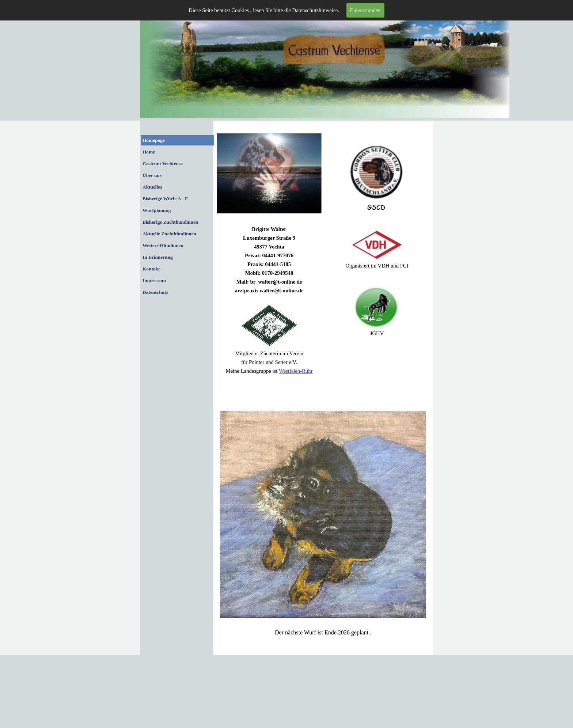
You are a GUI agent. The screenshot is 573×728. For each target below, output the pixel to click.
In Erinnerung (158, 257)
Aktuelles (152, 187)
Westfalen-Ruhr (296, 371)
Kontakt (151, 269)
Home (149, 152)
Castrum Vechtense (163, 164)
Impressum (154, 280)
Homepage (154, 140)
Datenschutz (155, 292)
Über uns (152, 175)
